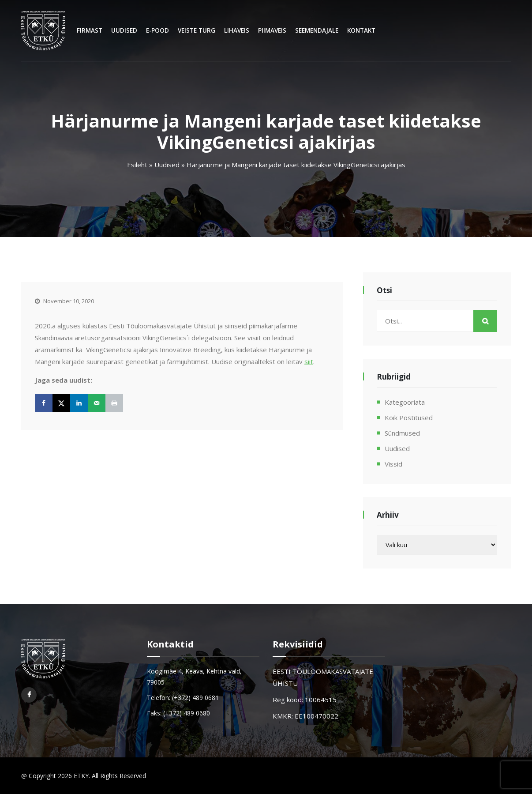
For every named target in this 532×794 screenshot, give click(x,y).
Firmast (90, 30)
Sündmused (402, 433)
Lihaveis (237, 30)
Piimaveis (272, 30)
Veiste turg (197, 30)
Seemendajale (317, 30)
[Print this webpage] (114, 403)
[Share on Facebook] (44, 403)
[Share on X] (61, 403)
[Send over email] (97, 403)
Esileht (137, 165)
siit (309, 361)
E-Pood (157, 30)
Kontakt (361, 30)
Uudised (124, 30)
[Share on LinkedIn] (79, 403)
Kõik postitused (409, 418)
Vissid (393, 464)
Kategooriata (405, 402)
